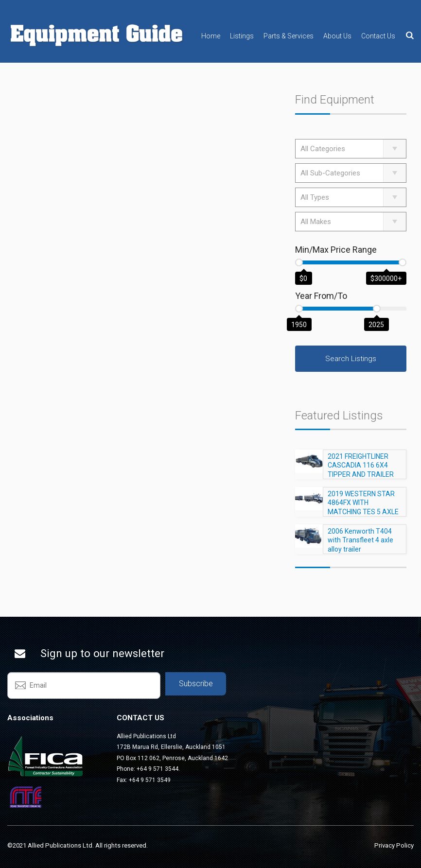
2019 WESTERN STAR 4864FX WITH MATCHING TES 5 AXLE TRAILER (363, 512)
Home (211, 36)
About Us (337, 36)
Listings (242, 36)
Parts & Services (289, 36)
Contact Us (378, 36)
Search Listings (351, 359)
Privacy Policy (394, 845)
